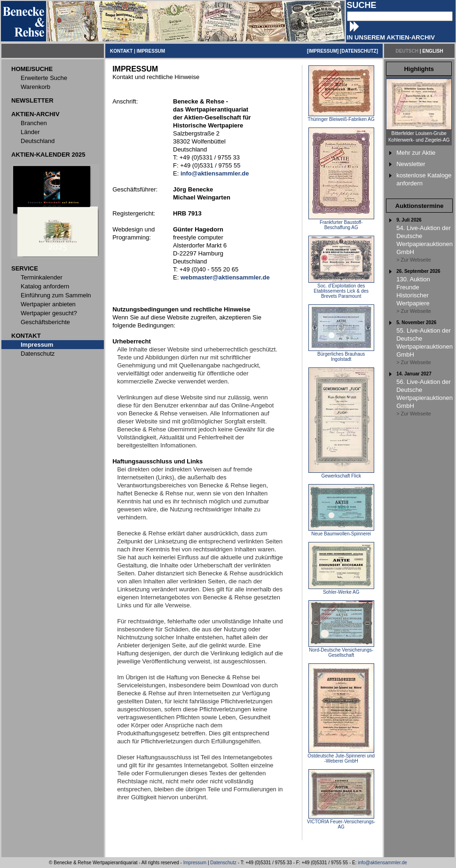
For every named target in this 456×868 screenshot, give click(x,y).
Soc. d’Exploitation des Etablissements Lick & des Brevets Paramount (341, 289)
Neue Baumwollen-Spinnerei (341, 532)
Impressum (195, 863)
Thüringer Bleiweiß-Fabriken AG (341, 117)
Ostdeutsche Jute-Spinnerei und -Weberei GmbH (341, 756)
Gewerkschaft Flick (341, 474)
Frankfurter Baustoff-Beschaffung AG (341, 223)
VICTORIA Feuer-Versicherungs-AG (341, 822)
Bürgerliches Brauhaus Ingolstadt (341, 354)
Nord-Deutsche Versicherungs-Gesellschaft (341, 650)
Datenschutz (223, 863)
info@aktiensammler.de (382, 863)
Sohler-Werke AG (341, 590)
